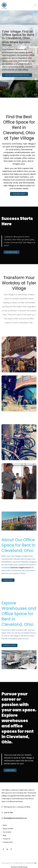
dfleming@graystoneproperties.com (15, 818)
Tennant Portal (8, 842)
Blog (5, 835)
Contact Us (7, 839)
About (5, 825)
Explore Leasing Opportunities (17, 75)
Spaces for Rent (8, 829)
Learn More (8, 580)
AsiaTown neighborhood (20, 568)
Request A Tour (9, 645)
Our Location (7, 832)
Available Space (19, 194)
